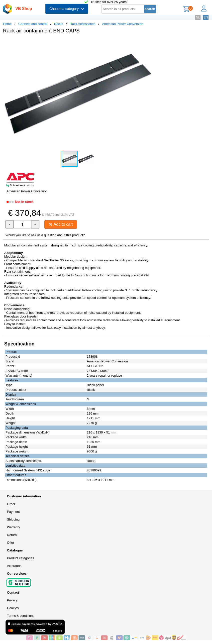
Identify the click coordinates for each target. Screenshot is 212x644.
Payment (13, 512)
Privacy (12, 600)
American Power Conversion (123, 24)
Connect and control (33, 24)
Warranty (13, 527)
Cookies (13, 608)
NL (198, 17)
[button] (148, 43)
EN (206, 17)
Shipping (13, 519)
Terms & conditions (21, 616)
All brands (14, 566)
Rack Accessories (83, 24)
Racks (59, 24)
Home (7, 24)
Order (11, 504)
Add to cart (61, 224)
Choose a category (67, 9)
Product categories (20, 558)
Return (12, 535)
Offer (11, 543)
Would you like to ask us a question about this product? (45, 235)
